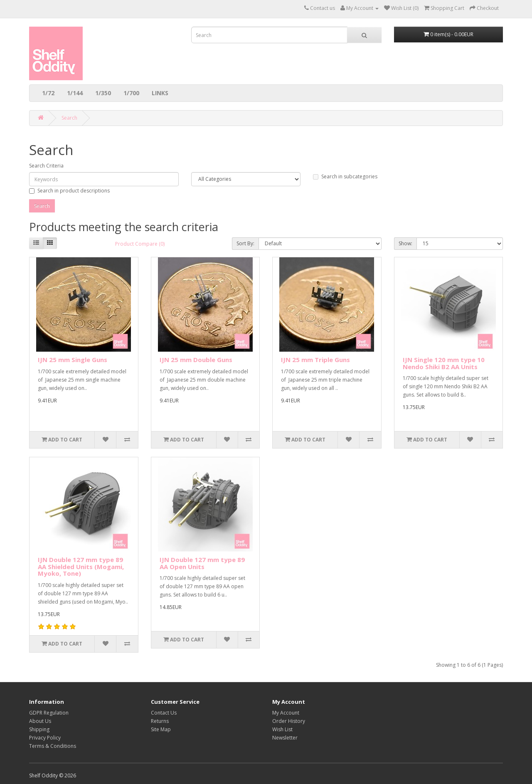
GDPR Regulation (49, 713)
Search (69, 118)
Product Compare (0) (140, 244)
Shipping (39, 729)
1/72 (48, 93)
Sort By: (245, 243)
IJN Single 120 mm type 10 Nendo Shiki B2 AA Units (444, 363)
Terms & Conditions (53, 746)
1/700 (131, 93)
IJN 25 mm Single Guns (73, 360)
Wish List (282, 729)
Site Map (161, 729)
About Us (40, 721)
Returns (160, 721)
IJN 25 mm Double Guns (196, 360)
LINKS (160, 93)
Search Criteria (46, 166)
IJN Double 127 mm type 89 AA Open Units (202, 563)
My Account (286, 713)
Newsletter (285, 738)
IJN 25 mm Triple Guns (315, 360)
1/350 (103, 93)
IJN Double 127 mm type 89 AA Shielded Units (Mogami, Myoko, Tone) (81, 566)
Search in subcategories (345, 176)
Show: (405, 243)
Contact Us (164, 713)
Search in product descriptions (69, 191)
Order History (289, 721)
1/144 (75, 93)
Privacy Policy (45, 738)
